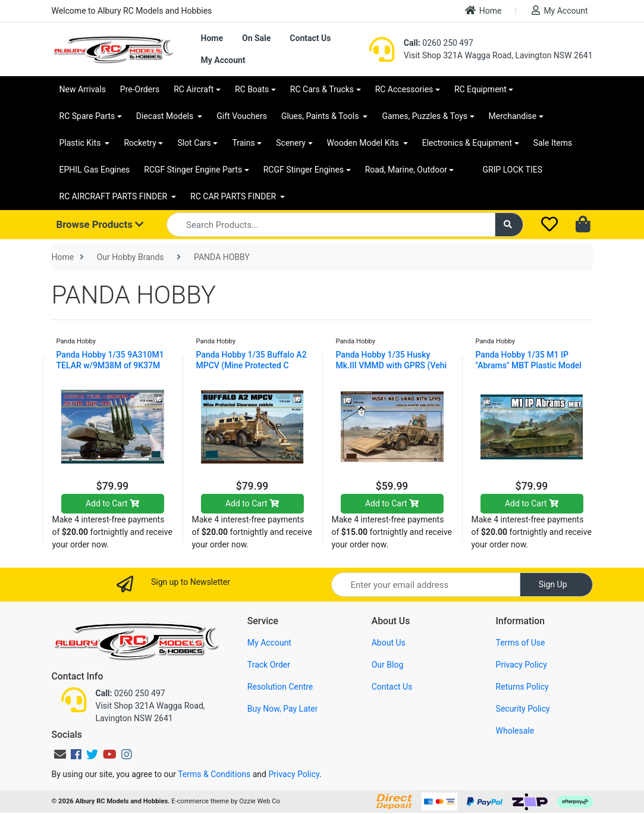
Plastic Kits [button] (81, 143)
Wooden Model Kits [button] (364, 143)
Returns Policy (522, 687)
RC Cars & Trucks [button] (322, 89)
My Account (560, 10)
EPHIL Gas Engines (95, 170)
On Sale (256, 38)
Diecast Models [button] (166, 116)
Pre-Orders (140, 89)
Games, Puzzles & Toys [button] (425, 116)
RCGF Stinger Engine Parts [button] (193, 170)
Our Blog (388, 665)
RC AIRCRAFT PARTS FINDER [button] (114, 196)
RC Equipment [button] (480, 89)
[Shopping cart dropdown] (584, 225)
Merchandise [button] (513, 116)
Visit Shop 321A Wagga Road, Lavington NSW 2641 (498, 55)
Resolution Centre (280, 687)
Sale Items (553, 143)
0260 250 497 (439, 43)
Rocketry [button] (140, 143)
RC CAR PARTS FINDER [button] (234, 196)
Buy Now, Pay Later (283, 709)
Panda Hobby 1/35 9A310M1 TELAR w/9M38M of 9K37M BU (110, 365)
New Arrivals (83, 89)
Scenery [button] (291, 143)
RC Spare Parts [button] (87, 116)
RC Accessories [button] (404, 89)
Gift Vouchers (242, 116)
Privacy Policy (522, 665)
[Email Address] (426, 585)
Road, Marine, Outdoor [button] (406, 170)
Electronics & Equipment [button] (467, 143)
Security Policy (523, 709)
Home (483, 10)
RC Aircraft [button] (194, 89)
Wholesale (515, 731)
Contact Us (310, 38)
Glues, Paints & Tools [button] (321, 116)
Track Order (269, 665)
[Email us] (60, 754)
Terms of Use (521, 643)
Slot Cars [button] (194, 143)
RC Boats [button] (252, 89)
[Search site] (509, 225)
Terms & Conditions (214, 774)
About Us (389, 643)
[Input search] (331, 225)
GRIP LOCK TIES (512, 170)
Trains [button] (243, 143)
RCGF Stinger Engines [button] (304, 170)
